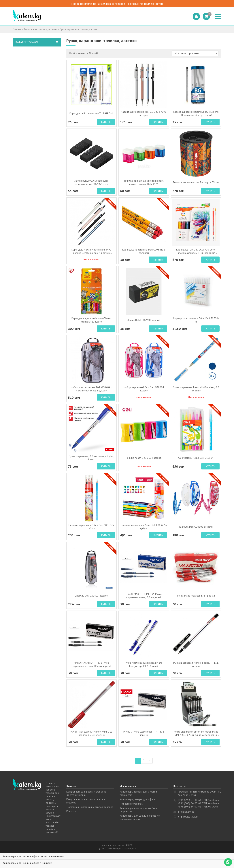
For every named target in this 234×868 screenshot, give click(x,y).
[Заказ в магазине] (195, 53)
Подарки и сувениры (131, 804)
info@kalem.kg (186, 812)
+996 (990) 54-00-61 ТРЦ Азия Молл (199, 800)
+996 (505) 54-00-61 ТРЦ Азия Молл (199, 803)
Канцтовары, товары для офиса (41, 29)
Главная (17, 29)
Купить (106, 122)
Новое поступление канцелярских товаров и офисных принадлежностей (120, 4)
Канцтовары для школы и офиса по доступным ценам (86, 793)
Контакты (71, 811)
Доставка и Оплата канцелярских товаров (90, 807)
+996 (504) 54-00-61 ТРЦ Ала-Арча (198, 807)
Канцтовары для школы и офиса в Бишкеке (27, 863)
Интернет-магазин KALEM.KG (117, 845)
